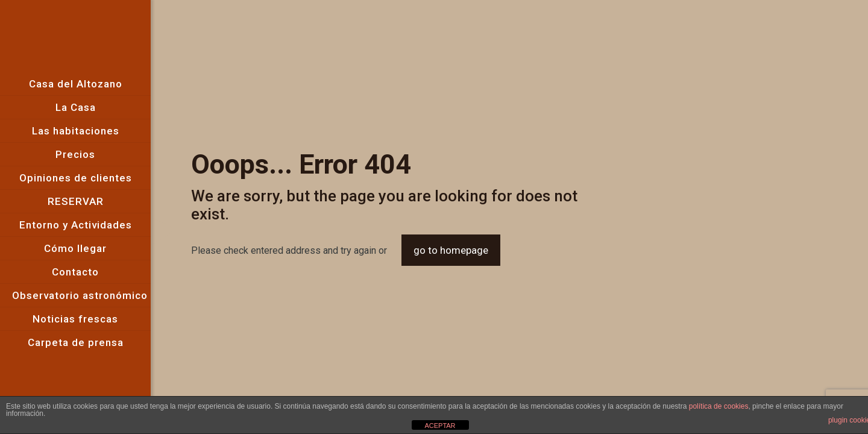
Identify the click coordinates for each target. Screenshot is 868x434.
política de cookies (719, 406)
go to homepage (451, 250)
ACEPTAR (440, 426)
